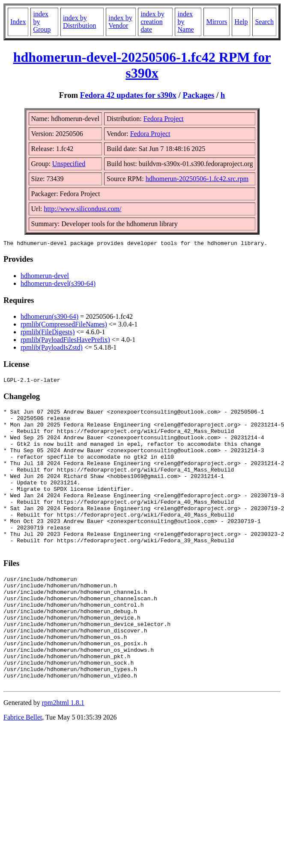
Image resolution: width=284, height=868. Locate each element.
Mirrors (217, 22)
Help (241, 22)
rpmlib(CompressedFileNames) (64, 325)
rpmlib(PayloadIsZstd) (52, 349)
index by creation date (152, 22)
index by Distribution (79, 22)
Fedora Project (164, 119)
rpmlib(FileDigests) (48, 333)
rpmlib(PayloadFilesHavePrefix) (65, 341)
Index (18, 22)
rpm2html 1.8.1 (63, 755)
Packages (198, 95)
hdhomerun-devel (45, 277)
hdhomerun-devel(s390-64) (58, 285)
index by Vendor (120, 22)
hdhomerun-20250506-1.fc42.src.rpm (197, 179)
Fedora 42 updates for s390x (128, 95)
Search (264, 22)
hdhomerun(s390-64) (49, 318)
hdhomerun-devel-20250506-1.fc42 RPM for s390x (142, 65)
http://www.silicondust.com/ (82, 209)
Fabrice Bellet (23, 770)
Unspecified (69, 164)
